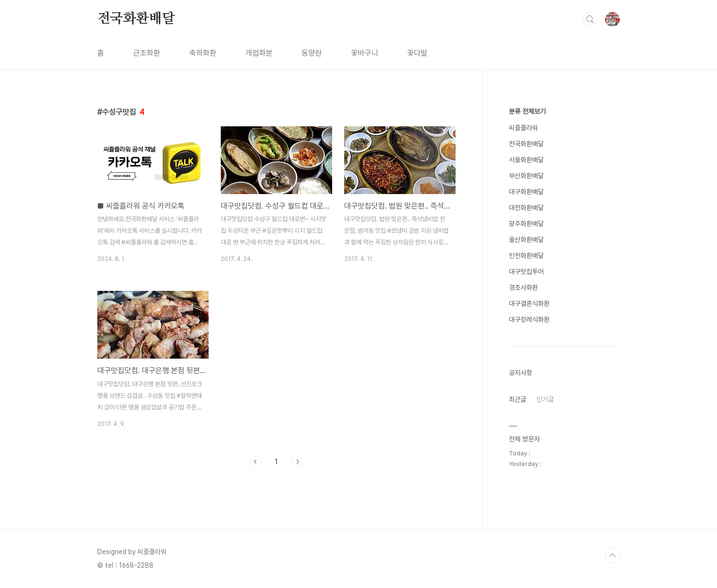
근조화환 (147, 53)
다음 (297, 462)
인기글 (545, 399)
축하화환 (203, 53)
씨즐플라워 (523, 128)
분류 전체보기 (527, 111)
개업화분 (259, 53)
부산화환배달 (526, 176)
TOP (612, 556)
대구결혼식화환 (529, 303)
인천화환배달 (526, 256)
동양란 (312, 53)
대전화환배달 (526, 208)
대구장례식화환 (529, 319)
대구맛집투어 (526, 271)
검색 (590, 19)
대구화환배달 (526, 192)
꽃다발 (417, 53)
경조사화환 (523, 287)
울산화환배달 (526, 240)
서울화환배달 (526, 160)
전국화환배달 (136, 19)
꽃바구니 (365, 53)
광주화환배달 (526, 224)
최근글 (518, 399)
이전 (256, 462)
